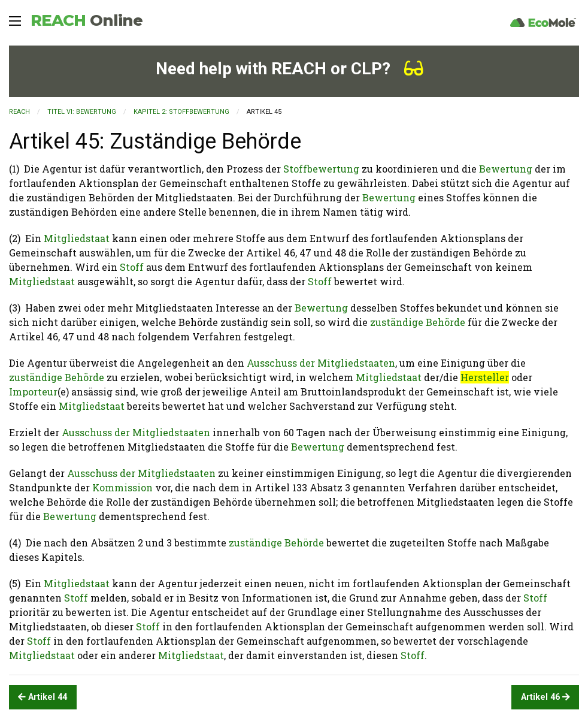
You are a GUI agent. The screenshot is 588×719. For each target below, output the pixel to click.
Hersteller (485, 377)
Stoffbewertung (321, 169)
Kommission (122, 487)
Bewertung (506, 169)
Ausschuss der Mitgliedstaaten (321, 363)
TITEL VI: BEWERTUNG (82, 112)
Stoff (132, 267)
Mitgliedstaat (77, 238)
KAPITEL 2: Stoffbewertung (181, 112)
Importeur (33, 392)
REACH (87, 20)
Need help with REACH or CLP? (290, 69)
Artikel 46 (545, 697)
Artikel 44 (43, 697)
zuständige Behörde (418, 322)
